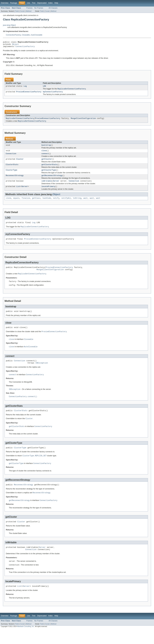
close (44, 154)
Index (50, 3)
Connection (11, 157)
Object (15, 45)
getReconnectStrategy (52, 180)
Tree (34, 3)
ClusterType (11, 174)
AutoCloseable (36, 35)
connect (45, 157)
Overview (5, 3)
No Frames (39, 8)
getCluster (47, 163)
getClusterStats (49, 169)
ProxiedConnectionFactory (29, 94)
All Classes (53, 8)
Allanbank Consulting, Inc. (26, 641)
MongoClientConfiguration (83, 121)
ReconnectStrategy (15, 180)
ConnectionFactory (13, 35)
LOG (44, 88)
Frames (29, 8)
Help (56, 3)
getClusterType (49, 174)
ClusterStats (12, 169)
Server (56, 186)
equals (16, 204)
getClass (36, 204)
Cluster (20, 163)
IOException (42, 373)
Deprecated (42, 3)
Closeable (26, 35)
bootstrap (46, 148)
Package (14, 3)
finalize (26, 204)
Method (29, 11)
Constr (22, 11)
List (18, 192)
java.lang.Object (9, 25)
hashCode (47, 204)
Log (25, 88)
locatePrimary (48, 192)
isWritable (47, 186)
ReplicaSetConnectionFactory (20, 121)
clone (9, 204)
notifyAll (66, 204)
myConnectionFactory (53, 94)
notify (56, 204)
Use (28, 3)
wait (85, 204)
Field (17, 11)
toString (77, 204)
